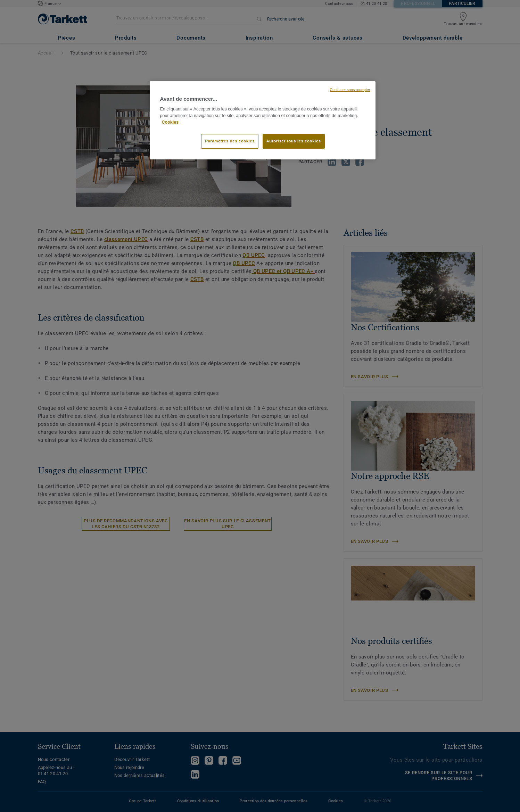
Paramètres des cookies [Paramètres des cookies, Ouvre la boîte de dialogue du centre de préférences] (230, 141)
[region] (263, 121)
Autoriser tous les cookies (294, 141)
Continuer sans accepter (350, 90)
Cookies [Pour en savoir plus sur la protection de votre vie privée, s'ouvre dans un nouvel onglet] (170, 122)
